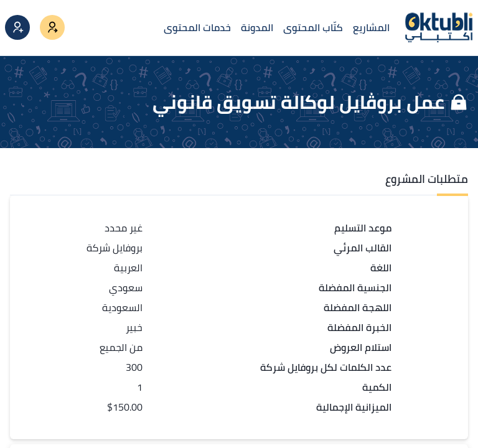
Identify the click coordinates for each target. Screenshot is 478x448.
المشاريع (371, 27)
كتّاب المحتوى (313, 27)
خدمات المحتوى (197, 27)
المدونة (257, 27)
